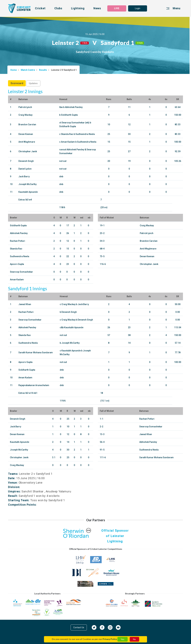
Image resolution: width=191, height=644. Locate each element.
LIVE (117, 8)
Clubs (58, 8)
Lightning (78, 8)
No (134, 639)
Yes (123, 639)
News (97, 8)
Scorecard (17, 83)
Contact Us (79, 627)
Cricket (40, 8)
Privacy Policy (110, 639)
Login (138, 8)
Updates (33, 83)
